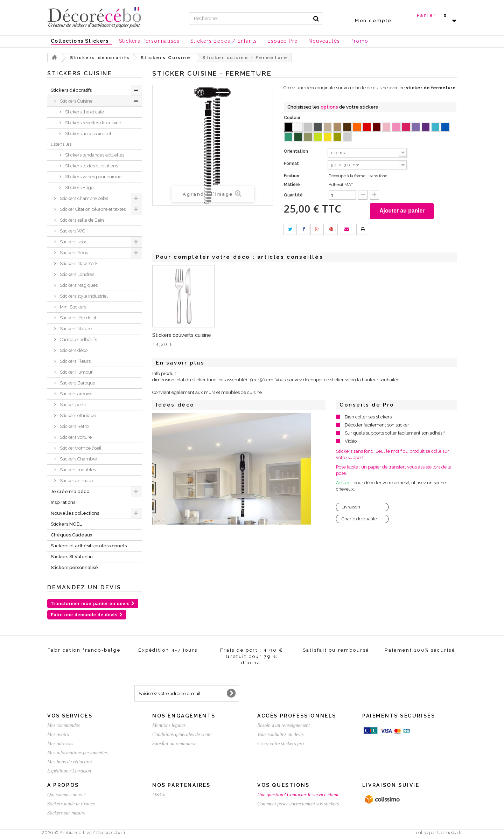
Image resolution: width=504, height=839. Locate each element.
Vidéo (351, 442)
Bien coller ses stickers (368, 418)
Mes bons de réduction (69, 762)
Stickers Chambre (78, 459)
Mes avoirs (58, 734)
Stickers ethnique (77, 415)
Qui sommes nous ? (66, 795)
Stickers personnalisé (74, 567)
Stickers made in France (71, 804)
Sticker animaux (76, 481)
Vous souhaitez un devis (281, 734)
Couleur (293, 118)
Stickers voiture (75, 437)
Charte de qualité (359, 520)
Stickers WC (72, 231)
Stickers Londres (76, 274)
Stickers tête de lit (78, 318)
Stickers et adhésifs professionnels (89, 546)
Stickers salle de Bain (81, 220)
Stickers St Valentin (72, 557)
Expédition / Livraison (69, 771)
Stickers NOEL (66, 524)
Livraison (351, 508)
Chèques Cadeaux (72, 535)
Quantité (293, 195)
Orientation (296, 151)
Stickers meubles (77, 470)
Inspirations (63, 502)
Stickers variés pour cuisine (93, 177)
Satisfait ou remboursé (174, 744)
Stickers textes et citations (91, 166)
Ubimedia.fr (450, 833)
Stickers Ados (73, 253)
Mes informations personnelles (78, 753)
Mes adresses (60, 744)
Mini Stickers (72, 307)
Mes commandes (64, 725)
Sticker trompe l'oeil (80, 448)
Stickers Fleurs (75, 361)
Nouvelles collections (75, 513)
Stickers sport (73, 242)
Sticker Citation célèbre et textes (92, 209)
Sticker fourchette (174, 337)
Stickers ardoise (76, 394)
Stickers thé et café (84, 112)
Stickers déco (73, 350)
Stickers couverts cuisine (251, 337)
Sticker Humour (76, 372)
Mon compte (373, 20)
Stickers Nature (75, 329)
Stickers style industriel (83, 296)
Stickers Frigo (79, 188)
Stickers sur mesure (66, 813)
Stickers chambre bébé (83, 198)
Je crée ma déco (70, 491)
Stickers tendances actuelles (94, 155)
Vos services (70, 716)
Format (292, 164)
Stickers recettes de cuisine (93, 123)
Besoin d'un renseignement (283, 725)
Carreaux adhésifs (78, 339)
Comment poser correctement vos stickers (298, 804)
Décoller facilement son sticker (377, 426)
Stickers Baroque (77, 383)
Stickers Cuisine (76, 101)
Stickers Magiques (78, 285)
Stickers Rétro (74, 426)
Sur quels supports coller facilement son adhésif (395, 434)
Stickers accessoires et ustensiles (81, 139)
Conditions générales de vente (182, 734)
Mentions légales (169, 725)
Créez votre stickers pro (281, 744)
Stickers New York (78, 264)
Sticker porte (72, 405)
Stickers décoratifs (71, 90)
